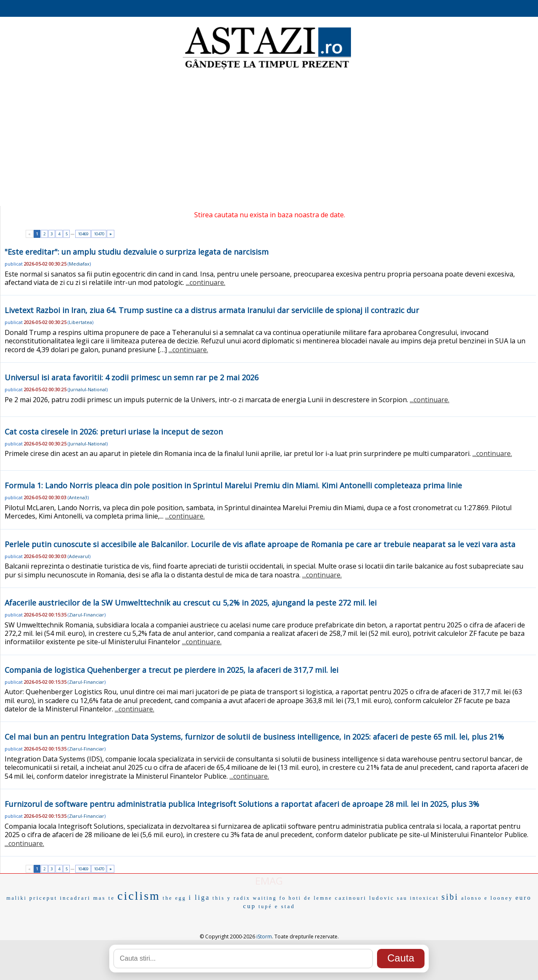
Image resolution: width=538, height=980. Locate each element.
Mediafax (79, 264)
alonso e (475, 898)
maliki (17, 898)
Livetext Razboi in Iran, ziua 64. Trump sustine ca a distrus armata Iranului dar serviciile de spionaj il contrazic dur (212, 310)
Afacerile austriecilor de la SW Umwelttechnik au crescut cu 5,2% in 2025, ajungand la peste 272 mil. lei (191, 603)
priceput (44, 898)
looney (502, 898)
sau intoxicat (418, 898)
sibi (450, 897)
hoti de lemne (311, 898)
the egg (174, 898)
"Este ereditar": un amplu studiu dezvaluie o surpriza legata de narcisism (137, 252)
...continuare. (206, 282)
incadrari (75, 898)
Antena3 (78, 497)
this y (222, 898)
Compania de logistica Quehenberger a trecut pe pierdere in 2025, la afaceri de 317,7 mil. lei (171, 670)
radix (242, 898)
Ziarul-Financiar (87, 615)
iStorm (264, 937)
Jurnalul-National (88, 389)
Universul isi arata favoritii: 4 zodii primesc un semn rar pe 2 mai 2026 (132, 377)
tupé (265, 906)
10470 (99, 234)
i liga (199, 897)
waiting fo (270, 898)
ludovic (382, 898)
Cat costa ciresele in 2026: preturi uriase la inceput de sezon (114, 432)
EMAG (269, 881)
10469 (83, 234)
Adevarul (79, 556)
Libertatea (80, 322)
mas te (104, 898)
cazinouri (351, 898)
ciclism (139, 896)
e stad (285, 906)
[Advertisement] (269, 139)
